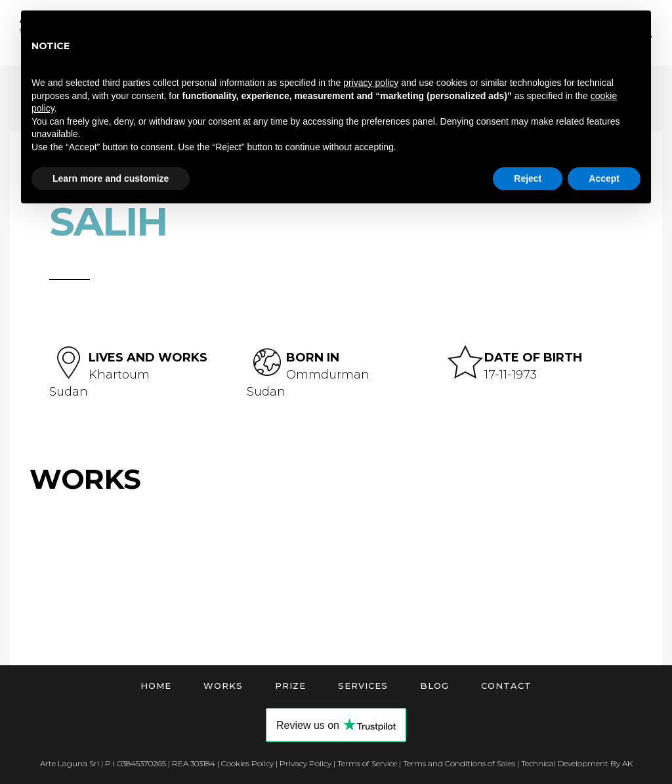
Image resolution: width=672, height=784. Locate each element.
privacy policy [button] (371, 83)
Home (156, 686)
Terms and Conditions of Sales (459, 763)
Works (223, 686)
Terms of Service (367, 763)
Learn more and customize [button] (111, 178)
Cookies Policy (247, 763)
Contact (506, 686)
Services (363, 686)
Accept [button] (604, 178)
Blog (434, 686)
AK (627, 763)
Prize (290, 686)
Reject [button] (528, 178)
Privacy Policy (305, 763)
